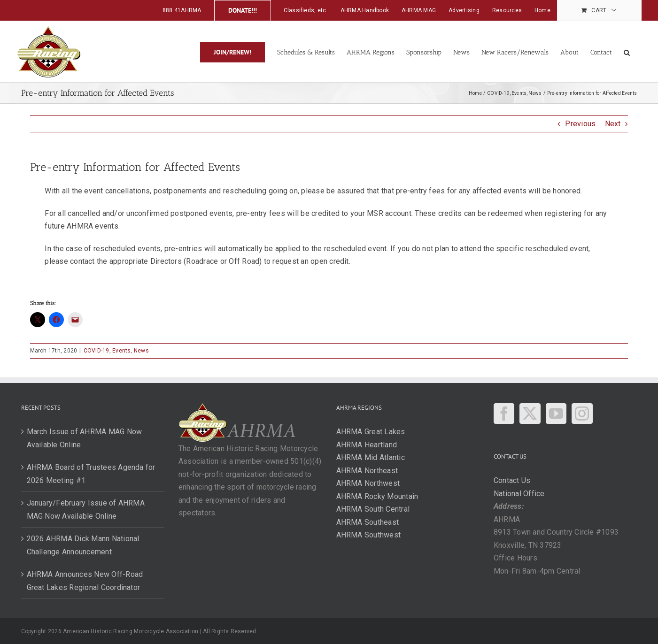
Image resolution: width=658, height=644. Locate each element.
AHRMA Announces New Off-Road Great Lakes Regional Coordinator (85, 581)
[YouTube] (556, 414)
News (141, 351)
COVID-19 (97, 351)
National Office (519, 494)
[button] (627, 52)
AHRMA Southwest (369, 535)
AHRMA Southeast (368, 522)
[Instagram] (582, 414)
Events (121, 351)
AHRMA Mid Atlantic (371, 457)
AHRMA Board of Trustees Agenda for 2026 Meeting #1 (91, 474)
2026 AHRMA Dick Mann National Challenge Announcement (83, 545)
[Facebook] (504, 414)
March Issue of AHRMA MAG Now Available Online (85, 438)
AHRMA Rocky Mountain (377, 496)
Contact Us (512, 480)
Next (613, 124)
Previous (580, 124)
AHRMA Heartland (367, 445)
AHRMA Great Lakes (371, 432)
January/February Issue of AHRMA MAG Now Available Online (86, 510)
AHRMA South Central (373, 509)
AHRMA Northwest (368, 483)
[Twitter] (530, 414)
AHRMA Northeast (367, 471)
